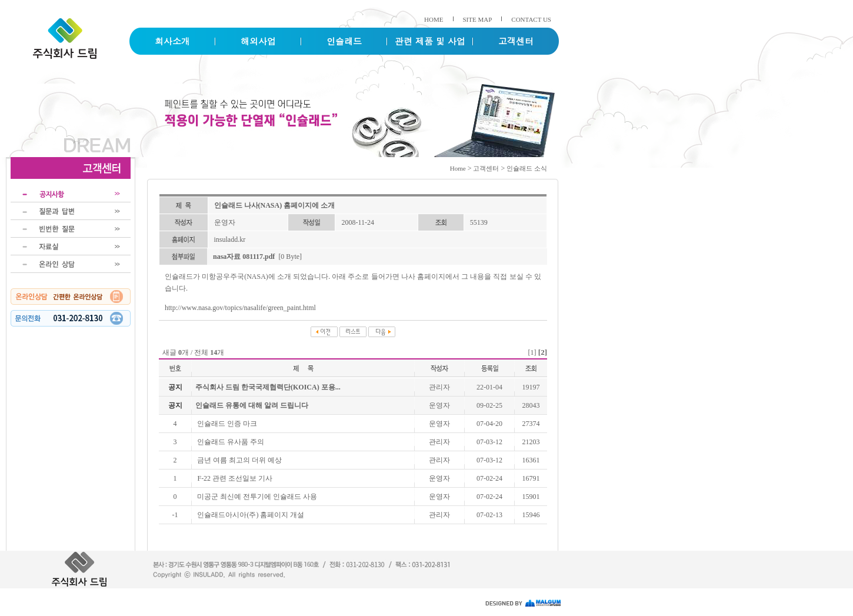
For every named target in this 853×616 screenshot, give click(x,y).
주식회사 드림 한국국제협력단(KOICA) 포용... (268, 387)
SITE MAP (478, 19)
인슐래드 (344, 41)
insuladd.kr (230, 239)
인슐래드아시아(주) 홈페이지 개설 (251, 515)
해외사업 (258, 41)
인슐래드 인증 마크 (227, 424)
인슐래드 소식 (527, 168)
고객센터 (516, 41)
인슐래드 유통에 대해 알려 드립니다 (252, 405)
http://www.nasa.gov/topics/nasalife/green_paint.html (240, 308)
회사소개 (172, 41)
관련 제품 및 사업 (430, 41)
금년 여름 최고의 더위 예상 (239, 460)
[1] (532, 352)
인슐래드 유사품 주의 (231, 442)
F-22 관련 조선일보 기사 (235, 478)
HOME (434, 19)
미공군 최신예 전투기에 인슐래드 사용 (257, 497)
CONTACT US (531, 19)
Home (458, 168)
